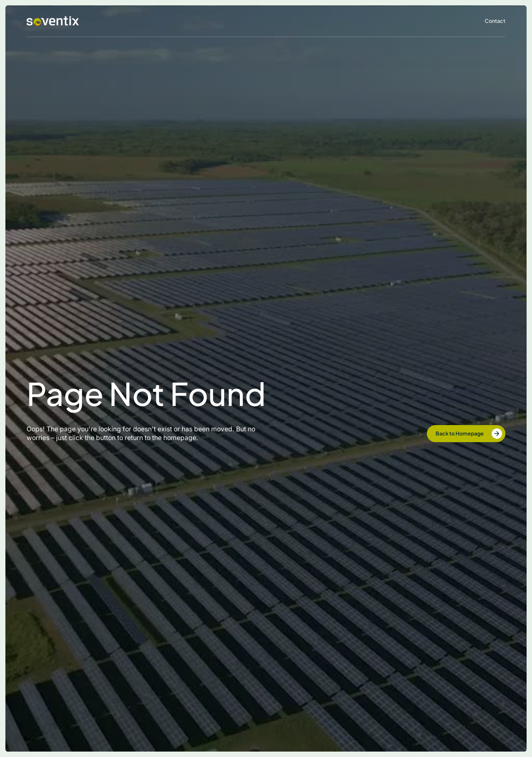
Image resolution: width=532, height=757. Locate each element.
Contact (495, 21)
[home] (53, 21)
